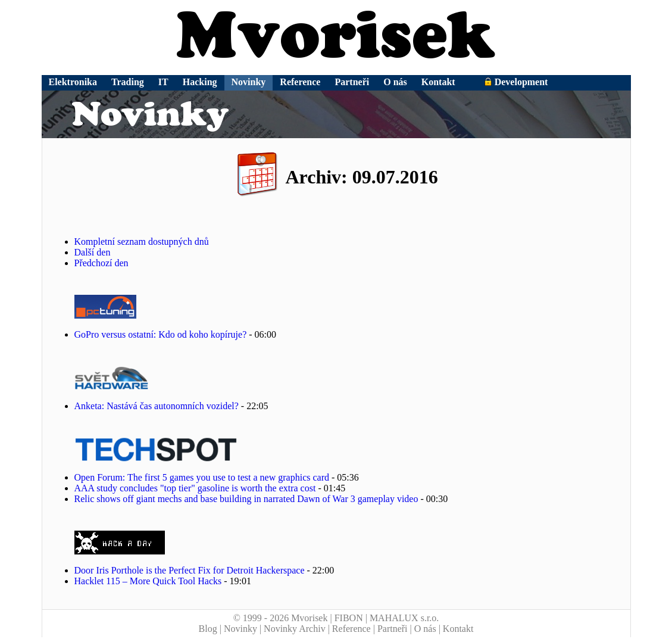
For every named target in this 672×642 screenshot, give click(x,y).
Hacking (200, 82)
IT (163, 82)
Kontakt (438, 82)
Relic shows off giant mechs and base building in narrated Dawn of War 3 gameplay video (246, 499)
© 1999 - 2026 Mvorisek (281, 618)
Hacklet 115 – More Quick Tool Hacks (148, 581)
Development (516, 82)
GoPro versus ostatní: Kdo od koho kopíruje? (162, 334)
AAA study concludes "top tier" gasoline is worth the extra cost (195, 488)
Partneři (352, 82)
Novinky (249, 82)
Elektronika (73, 82)
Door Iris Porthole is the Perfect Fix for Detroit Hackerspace (190, 570)
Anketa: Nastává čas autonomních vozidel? (157, 406)
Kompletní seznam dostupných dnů (142, 241)
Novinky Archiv (295, 629)
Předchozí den (101, 263)
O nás (395, 82)
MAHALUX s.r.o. (404, 618)
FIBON (349, 618)
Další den (93, 252)
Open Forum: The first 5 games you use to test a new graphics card (202, 477)
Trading (128, 82)
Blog (208, 629)
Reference (300, 82)
